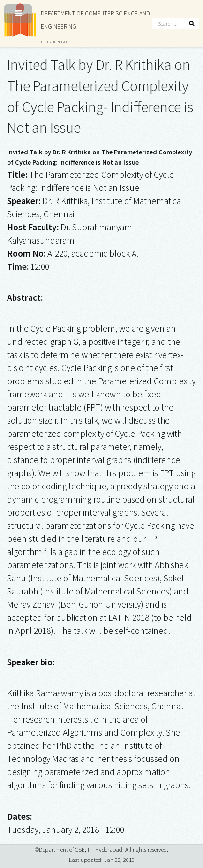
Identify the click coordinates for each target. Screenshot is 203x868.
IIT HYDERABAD (55, 42)
